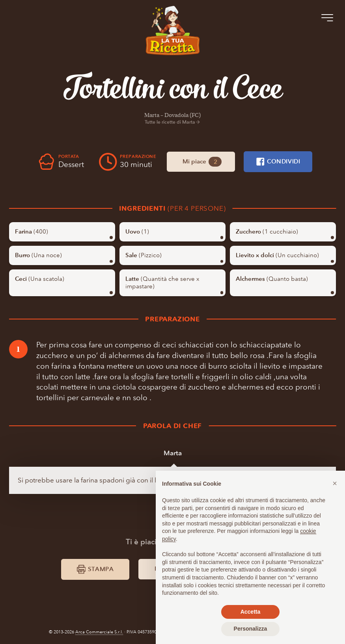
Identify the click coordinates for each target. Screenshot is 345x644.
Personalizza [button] (251, 629)
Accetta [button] (251, 612)
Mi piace (202, 162)
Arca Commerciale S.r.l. (99, 632)
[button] (335, 483)
